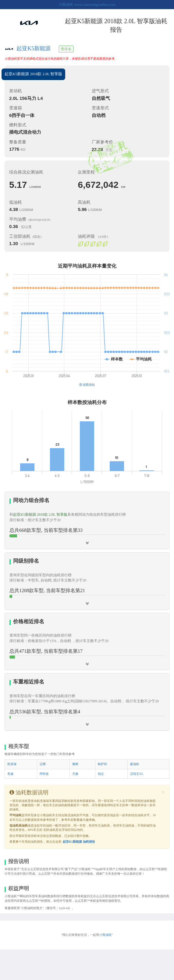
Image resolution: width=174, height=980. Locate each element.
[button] (87, 641)
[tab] (87, 520)
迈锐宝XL (137, 774)
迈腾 (43, 764)
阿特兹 (44, 774)
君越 (10, 774)
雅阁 (75, 764)
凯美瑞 (12, 764)
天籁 (75, 774)
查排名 (66, 49)
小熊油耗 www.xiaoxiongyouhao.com (87, 5)
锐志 (101, 774)
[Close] (163, 792)
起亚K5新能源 (34, 48)
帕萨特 (102, 764)
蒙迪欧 (135, 764)
